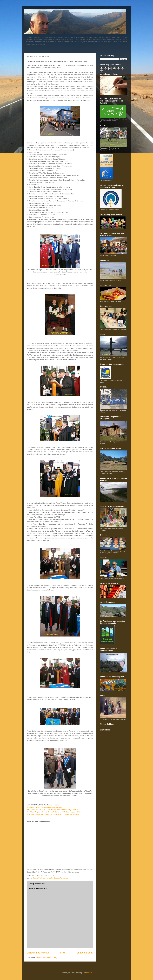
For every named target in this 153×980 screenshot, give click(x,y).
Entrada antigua (85, 953)
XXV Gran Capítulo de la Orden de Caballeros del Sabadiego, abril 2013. (54, 814)
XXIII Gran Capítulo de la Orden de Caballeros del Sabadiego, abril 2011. (54, 810)
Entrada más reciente (38, 953)
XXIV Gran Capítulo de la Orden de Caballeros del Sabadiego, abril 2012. (54, 812)
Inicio (63, 953)
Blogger (89, 973)
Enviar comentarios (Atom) (47, 958)
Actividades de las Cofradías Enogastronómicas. (45, 807)
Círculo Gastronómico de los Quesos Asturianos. (50, 878)
